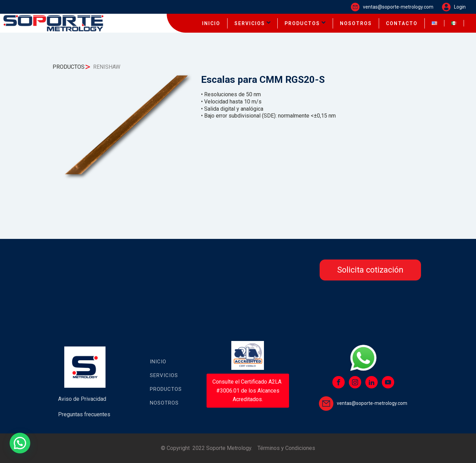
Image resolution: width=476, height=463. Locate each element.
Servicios (164, 375)
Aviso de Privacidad (82, 399)
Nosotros (164, 403)
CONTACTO (402, 23)
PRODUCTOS (305, 23)
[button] (20, 443)
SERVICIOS (253, 23)
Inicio (158, 362)
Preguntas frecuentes (84, 414)
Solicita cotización (370, 270)
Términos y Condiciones (286, 448)
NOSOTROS (356, 23)
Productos (166, 389)
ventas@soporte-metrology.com (398, 7)
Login (460, 7)
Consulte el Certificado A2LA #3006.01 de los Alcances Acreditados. (248, 390)
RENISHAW (107, 67)
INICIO (211, 23)
